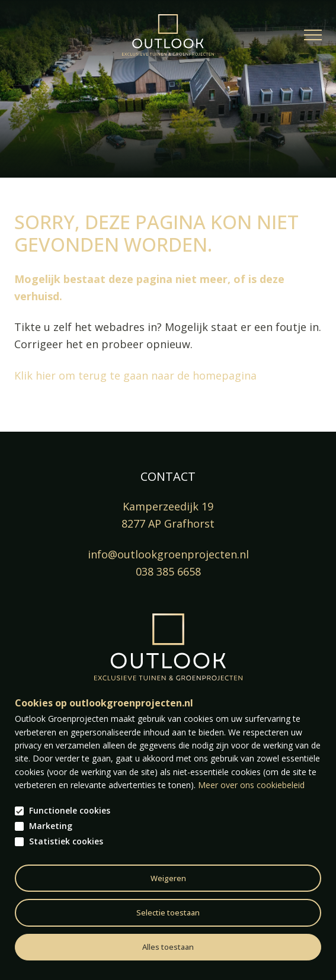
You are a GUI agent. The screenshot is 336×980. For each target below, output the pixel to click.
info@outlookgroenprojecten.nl (168, 554)
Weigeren (168, 878)
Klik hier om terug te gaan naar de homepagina (135, 375)
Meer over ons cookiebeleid (251, 785)
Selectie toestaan (168, 912)
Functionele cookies (70, 811)
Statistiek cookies (66, 841)
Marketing (51, 826)
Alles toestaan (168, 947)
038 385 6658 (168, 571)
